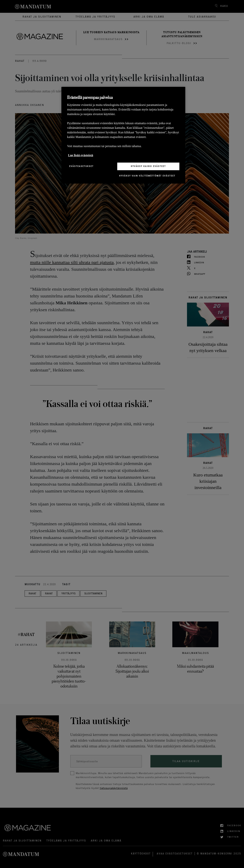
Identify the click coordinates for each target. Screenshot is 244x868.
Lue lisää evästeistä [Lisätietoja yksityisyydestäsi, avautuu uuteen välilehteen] (81, 155)
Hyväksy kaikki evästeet (148, 166)
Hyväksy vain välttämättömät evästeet (147, 176)
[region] (123, 135)
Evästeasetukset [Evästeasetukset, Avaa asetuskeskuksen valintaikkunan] (81, 166)
